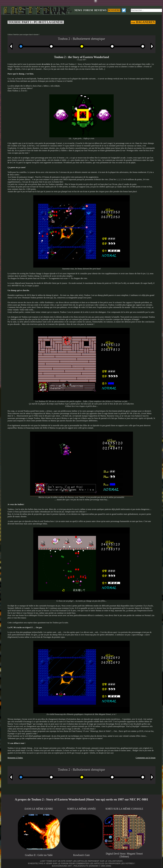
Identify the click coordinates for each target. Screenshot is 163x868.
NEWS (78, 10)
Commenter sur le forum (146, 758)
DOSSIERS (114, 10)
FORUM (88, 10)
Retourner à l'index (15, 758)
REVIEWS (100, 10)
